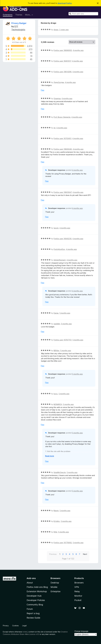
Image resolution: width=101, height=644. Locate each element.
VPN (77, 587)
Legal (24, 626)
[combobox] (83, 14)
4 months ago (78, 50)
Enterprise (55, 591)
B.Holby (57, 521)
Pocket (78, 600)
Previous (53, 554)
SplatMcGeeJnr (60, 472)
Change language (81, 631)
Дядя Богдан (59, 82)
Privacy (6, 626)
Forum (30, 609)
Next (85, 554)
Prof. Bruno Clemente (62, 117)
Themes (19, 15)
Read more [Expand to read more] (50, 456)
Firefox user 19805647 (63, 192)
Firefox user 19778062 (63, 543)
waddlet (57, 324)
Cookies (15, 626)
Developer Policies (36, 600)
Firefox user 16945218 (63, 239)
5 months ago (65, 313)
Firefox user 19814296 (63, 72)
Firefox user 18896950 (63, 50)
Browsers (79, 583)
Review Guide (33, 618)
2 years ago (64, 30)
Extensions (8, 15)
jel (55, 128)
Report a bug (33, 613)
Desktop (55, 583)
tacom (56, 228)
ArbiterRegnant (60, 260)
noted (25, 632)
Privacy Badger (19, 23)
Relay (77, 591)
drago (56, 30)
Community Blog (35, 605)
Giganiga (57, 98)
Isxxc (56, 394)
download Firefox (65, 3)
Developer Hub (34, 596)
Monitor (78, 596)
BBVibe (56, 351)
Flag (43, 90)
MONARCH (58, 404)
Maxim (56, 511)
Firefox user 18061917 (62, 61)
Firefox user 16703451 (63, 138)
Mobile (54, 587)
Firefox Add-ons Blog (37, 587)
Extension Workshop (37, 591)
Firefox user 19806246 (63, 149)
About (30, 583)
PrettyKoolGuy (59, 249)
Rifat (55, 532)
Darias (56, 313)
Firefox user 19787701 (63, 340)
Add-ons (31, 578)
